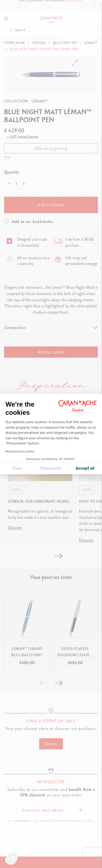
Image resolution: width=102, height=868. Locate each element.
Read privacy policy (20, 451)
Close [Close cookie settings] (17, 468)
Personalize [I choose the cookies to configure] (51, 468)
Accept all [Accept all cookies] (85, 468)
